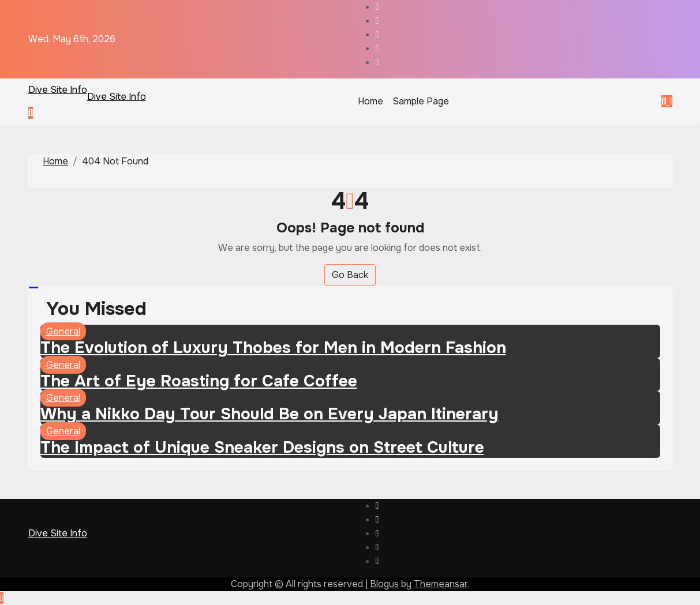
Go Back (350, 275)
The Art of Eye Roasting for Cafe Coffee (199, 381)
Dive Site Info (58, 90)
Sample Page (421, 101)
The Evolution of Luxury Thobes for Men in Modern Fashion (273, 348)
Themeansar (441, 584)
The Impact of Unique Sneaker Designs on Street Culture (262, 448)
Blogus (384, 584)
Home (370, 101)
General (63, 331)
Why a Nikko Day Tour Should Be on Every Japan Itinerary (269, 414)
